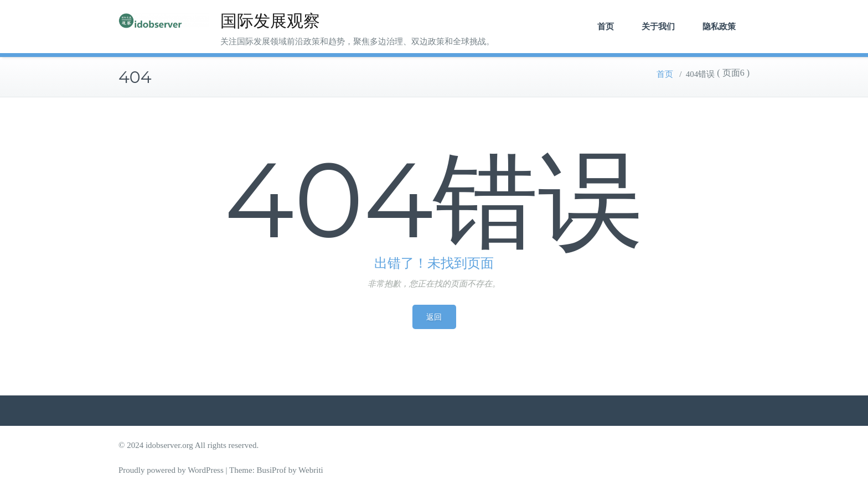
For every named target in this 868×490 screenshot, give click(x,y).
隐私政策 (719, 26)
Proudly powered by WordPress (171, 470)
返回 (434, 317)
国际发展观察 (270, 21)
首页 (606, 26)
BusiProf (272, 470)
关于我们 (658, 26)
